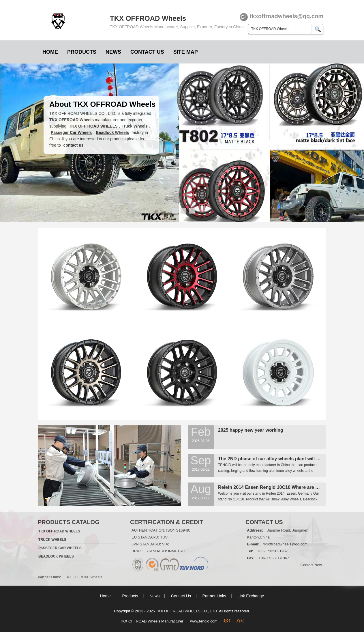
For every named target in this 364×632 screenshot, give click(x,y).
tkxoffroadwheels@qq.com (285, 544)
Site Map (186, 52)
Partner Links (214, 596)
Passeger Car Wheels (71, 132)
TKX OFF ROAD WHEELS (93, 126)
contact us (74, 145)
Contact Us (147, 52)
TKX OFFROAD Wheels (84, 577)
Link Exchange (251, 596)
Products (82, 52)
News (113, 52)
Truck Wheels (135, 126)
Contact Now (311, 565)
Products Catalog (69, 522)
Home (50, 52)
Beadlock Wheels (112, 132)
